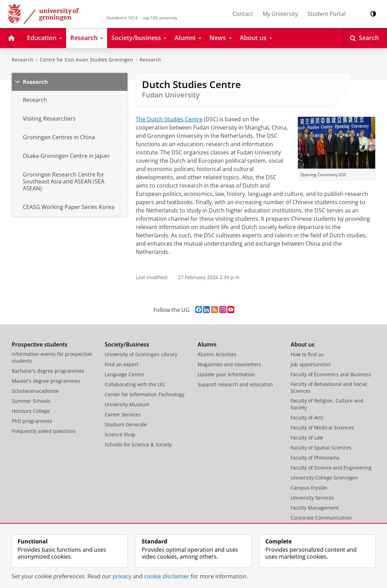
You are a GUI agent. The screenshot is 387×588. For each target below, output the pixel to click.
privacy (122, 576)
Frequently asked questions (44, 431)
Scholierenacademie (35, 391)
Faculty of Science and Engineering (331, 468)
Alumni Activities (217, 354)
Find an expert (121, 364)
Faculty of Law (307, 438)
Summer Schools (31, 401)
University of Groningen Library (141, 354)
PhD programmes (32, 421)
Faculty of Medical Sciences (322, 428)
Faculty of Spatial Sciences (321, 448)
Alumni (207, 344)
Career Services (123, 414)
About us (303, 344)
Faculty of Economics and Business (331, 374)
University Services (312, 498)
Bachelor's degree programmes (48, 371)
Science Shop (120, 434)
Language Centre (124, 374)
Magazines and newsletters (229, 364)
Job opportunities (311, 364)
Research (22, 60)
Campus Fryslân (309, 488)
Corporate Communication (321, 518)
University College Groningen (324, 478)
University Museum (127, 404)
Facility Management (315, 508)
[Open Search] (364, 38)
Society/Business (127, 344)
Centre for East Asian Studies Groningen (86, 60)
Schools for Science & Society (138, 444)
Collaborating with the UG (135, 384)
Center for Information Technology (145, 394)
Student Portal (327, 14)
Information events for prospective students (52, 357)
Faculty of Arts (307, 418)
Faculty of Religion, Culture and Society (327, 404)
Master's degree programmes (46, 381)
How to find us (307, 354)
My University (280, 14)
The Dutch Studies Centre (169, 119)
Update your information (226, 374)
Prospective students (40, 344)
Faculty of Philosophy (315, 458)
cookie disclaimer (167, 576)
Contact (243, 14)
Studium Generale (126, 424)
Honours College (31, 411)
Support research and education (235, 384)
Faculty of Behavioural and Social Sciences (329, 387)
